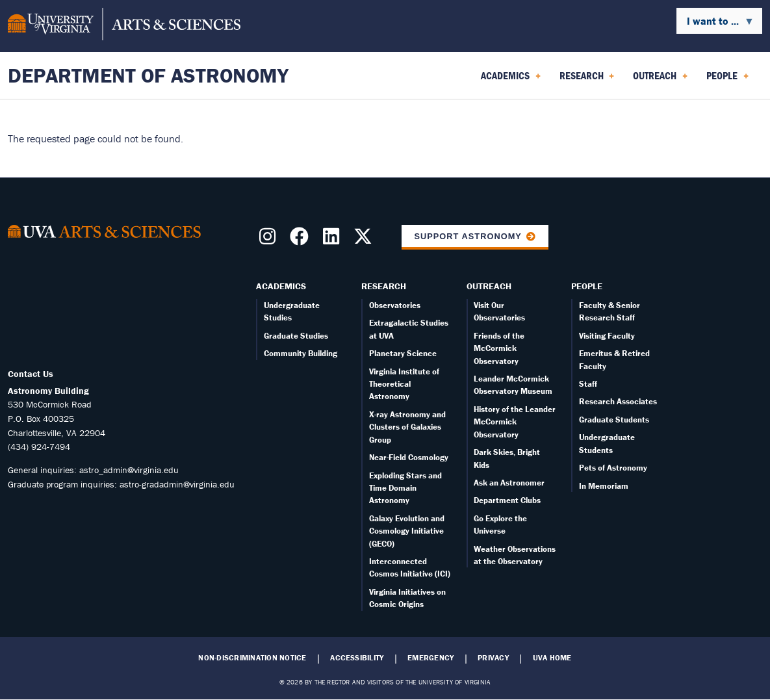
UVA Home (552, 658)
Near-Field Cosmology (409, 457)
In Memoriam (604, 486)
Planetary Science (403, 353)
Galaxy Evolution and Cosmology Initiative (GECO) (407, 531)
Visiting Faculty (607, 336)
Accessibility (357, 658)
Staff (588, 384)
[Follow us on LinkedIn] (334, 240)
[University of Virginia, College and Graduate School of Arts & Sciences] (124, 26)
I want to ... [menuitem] (715, 24)
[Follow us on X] (366, 240)
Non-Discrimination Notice (252, 658)
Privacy (493, 658)
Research (384, 286)
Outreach (489, 286)
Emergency (430, 658)
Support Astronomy (468, 236)
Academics (281, 286)
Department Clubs (507, 500)
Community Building (301, 353)
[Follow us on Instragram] (270, 240)
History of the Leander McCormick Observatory (515, 422)
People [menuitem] (727, 80)
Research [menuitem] (587, 80)
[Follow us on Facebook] (302, 240)
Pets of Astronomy (613, 468)
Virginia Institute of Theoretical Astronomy (404, 384)
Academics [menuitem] (511, 80)
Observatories (395, 305)
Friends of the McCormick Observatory (499, 348)
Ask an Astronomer (509, 483)
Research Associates (618, 401)
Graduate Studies (296, 336)
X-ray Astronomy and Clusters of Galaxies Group (407, 427)
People (587, 286)
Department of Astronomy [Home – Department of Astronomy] (148, 75)
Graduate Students (614, 420)
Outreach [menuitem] (660, 80)
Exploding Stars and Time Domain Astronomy (405, 488)
